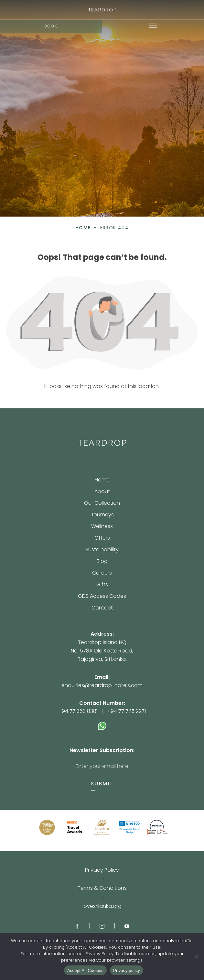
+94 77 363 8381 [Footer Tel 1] (78, 711)
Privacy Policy (102, 870)
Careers (102, 573)
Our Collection (102, 504)
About (102, 492)
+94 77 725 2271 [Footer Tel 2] (126, 711)
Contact (102, 608)
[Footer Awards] (47, 828)
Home (102, 480)
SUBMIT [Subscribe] (102, 784)
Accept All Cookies (85, 970)
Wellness (102, 527)
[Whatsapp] (102, 723)
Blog (102, 562)
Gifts (102, 585)
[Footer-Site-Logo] (102, 443)
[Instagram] (102, 926)
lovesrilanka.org (102, 906)
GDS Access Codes (102, 597)
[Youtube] (127, 926)
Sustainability (102, 550)
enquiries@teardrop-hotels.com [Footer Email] (102, 685)
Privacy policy (127, 970)
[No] (196, 956)
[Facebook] (77, 926)
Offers (102, 538)
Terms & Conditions (102, 888)
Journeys (102, 515)
